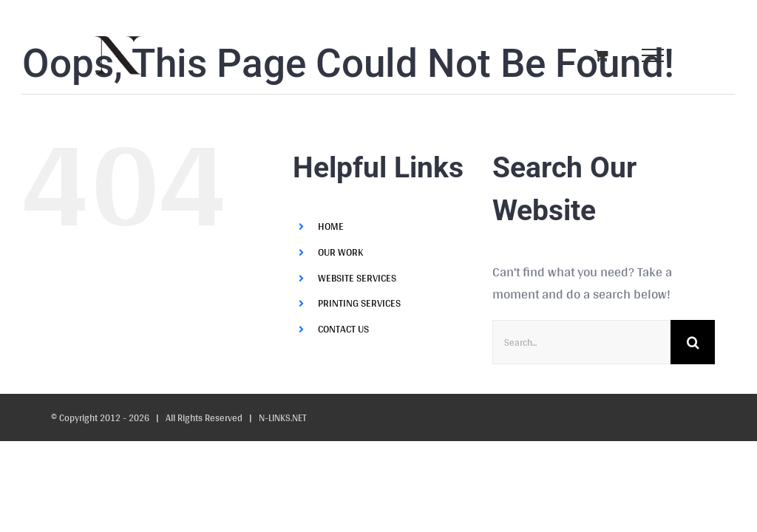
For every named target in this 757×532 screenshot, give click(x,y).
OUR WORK (340, 252)
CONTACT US (343, 329)
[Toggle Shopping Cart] (601, 55)
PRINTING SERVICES (359, 303)
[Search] (693, 342)
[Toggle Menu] (652, 55)
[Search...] (581, 342)
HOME (331, 226)
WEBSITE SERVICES (357, 278)
